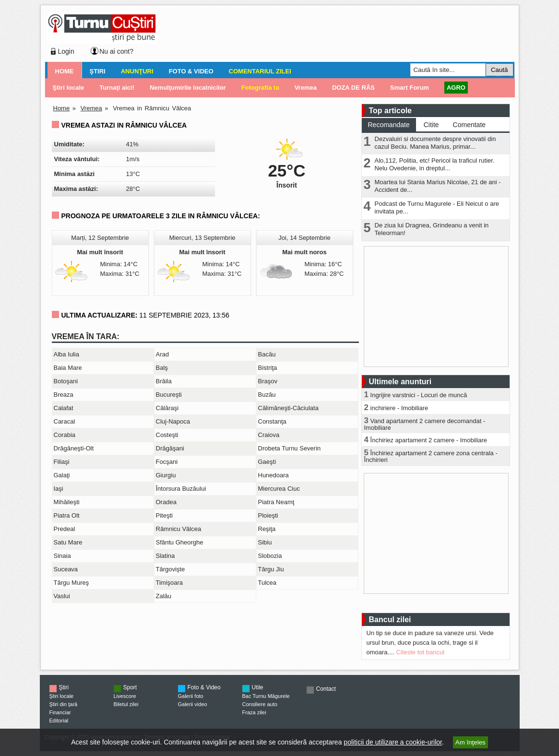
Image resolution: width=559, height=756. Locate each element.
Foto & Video (191, 71)
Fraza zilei (254, 712)
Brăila (164, 381)
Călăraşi (167, 408)
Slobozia (270, 556)
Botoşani (66, 381)
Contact (326, 689)
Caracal (65, 421)
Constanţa (272, 421)
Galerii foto (191, 696)
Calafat (64, 408)
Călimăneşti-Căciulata (288, 408)
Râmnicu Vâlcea (179, 529)
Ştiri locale (62, 696)
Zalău (164, 596)
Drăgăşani (170, 448)
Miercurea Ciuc (279, 489)
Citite (431, 125)
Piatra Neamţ (276, 502)
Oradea (166, 502)
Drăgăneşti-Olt (74, 448)
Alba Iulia (66, 354)
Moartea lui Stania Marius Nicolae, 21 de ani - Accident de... (438, 186)
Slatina (166, 556)
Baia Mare (68, 368)
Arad (162, 354)
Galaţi (62, 475)
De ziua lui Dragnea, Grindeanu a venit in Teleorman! (432, 229)
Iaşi (59, 489)
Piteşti (164, 515)
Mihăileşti (67, 502)
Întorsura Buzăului (181, 489)
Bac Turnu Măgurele (266, 696)
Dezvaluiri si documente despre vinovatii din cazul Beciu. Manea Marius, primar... (435, 143)
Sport (130, 687)
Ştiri (98, 71)
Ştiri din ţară (64, 704)
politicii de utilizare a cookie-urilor (393, 742)
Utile (258, 687)
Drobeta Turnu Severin (290, 448)
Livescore (125, 696)
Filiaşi (62, 462)
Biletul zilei (126, 704)
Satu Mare (68, 542)
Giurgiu (166, 475)
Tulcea (268, 583)
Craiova (269, 435)
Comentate (469, 125)
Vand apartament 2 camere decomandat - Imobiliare (425, 424)
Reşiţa (267, 529)
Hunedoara (274, 475)
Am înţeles (470, 742)
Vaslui (62, 596)
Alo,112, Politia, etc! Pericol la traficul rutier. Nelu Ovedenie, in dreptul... (435, 164)
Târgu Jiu (271, 569)
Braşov (268, 381)
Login (66, 51)
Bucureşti (169, 395)
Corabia (65, 435)
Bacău (267, 354)
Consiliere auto (260, 704)
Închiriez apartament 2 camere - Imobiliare (429, 440)
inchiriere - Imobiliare (399, 408)
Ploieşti (268, 515)
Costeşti (167, 435)
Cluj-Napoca (173, 421)
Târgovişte (171, 569)
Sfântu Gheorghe (180, 542)
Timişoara (170, 583)
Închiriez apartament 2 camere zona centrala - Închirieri (431, 456)
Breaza (64, 395)
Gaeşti (267, 462)
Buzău (267, 395)
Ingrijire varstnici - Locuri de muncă (419, 395)
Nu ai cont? (116, 51)
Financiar (60, 712)
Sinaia (62, 556)
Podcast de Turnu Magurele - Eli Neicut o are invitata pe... (437, 207)
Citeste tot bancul (420, 652)
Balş (162, 368)
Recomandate (389, 125)
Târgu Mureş (71, 583)
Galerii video (193, 704)
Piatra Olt (67, 515)
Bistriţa (268, 368)
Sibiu (265, 542)
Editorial (59, 721)
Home (65, 71)
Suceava (66, 569)
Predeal (65, 529)
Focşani (167, 462)
